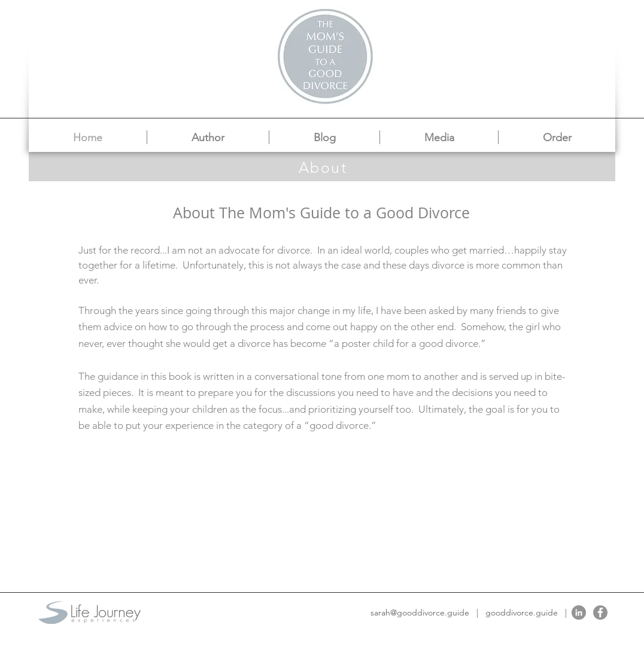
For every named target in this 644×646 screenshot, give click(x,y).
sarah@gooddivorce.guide (420, 613)
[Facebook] (600, 613)
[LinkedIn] (579, 613)
